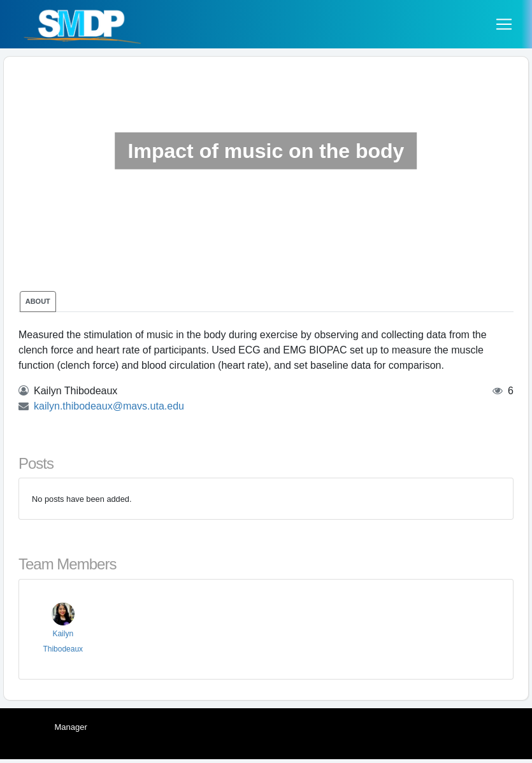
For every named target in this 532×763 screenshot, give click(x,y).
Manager (71, 727)
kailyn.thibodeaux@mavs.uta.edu (109, 406)
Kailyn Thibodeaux (63, 631)
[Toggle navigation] (504, 24)
